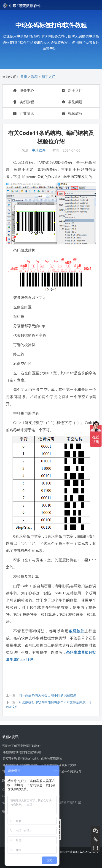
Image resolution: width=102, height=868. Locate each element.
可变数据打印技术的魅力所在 (22, 752)
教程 (34, 77)
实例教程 (24, 102)
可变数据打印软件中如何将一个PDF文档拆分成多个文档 (39, 765)
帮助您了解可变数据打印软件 (22, 746)
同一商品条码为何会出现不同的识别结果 (48, 695)
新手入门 (48, 77)
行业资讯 (24, 113)
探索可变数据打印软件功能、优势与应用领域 (32, 759)
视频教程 (72, 113)
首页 (24, 77)
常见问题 (72, 102)
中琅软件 (39, 150)
